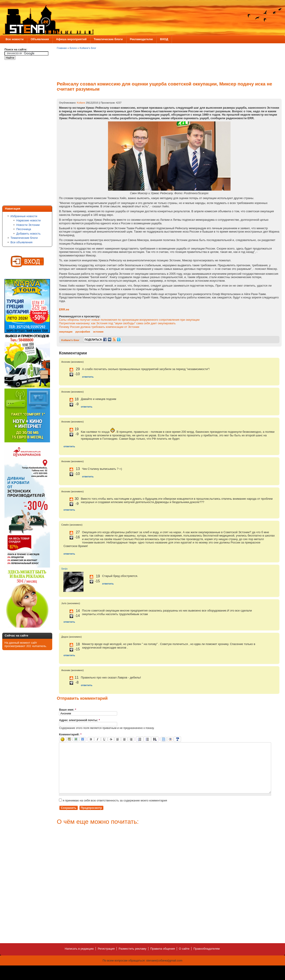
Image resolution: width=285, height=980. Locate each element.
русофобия (83, 332)
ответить (88, 377)
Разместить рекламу (133, 959)
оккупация (66, 332)
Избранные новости (24, 216)
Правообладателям (207, 959)
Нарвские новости (28, 220)
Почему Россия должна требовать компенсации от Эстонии (99, 327)
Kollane (81, 103)
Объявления (40, 39)
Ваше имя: (68, 710)
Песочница (24, 229)
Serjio (64, 569)
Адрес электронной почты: (79, 720)
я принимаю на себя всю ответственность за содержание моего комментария (113, 810)
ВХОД (164, 39)
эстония (98, 332)
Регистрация (106, 959)
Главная (62, 48)
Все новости (15, 39)
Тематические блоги (108, 39)
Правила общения (162, 959)
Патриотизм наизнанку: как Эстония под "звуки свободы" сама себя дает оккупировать (117, 323)
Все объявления (21, 242)
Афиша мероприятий (71, 39)
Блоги (73, 48)
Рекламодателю (141, 39)
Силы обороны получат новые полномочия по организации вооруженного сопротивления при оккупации (129, 320)
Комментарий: (70, 734)
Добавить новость (28, 234)
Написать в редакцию (79, 959)
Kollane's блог (88, 48)
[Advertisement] (22, 133)
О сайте (184, 959)
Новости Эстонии (28, 225)
